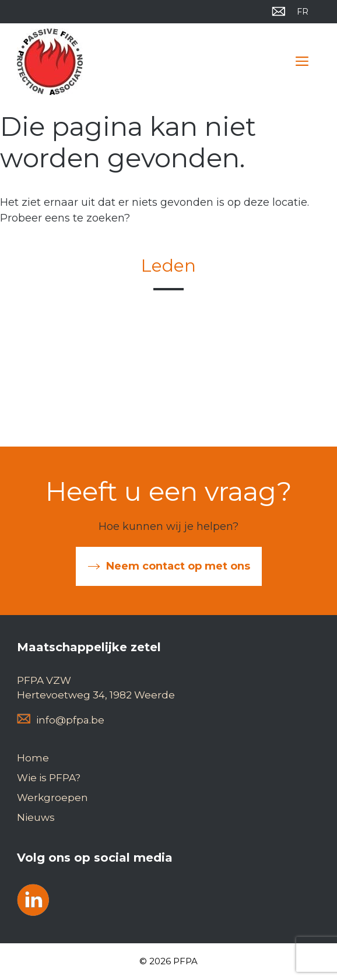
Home (33, 758)
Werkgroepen (52, 798)
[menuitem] (303, 12)
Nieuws (36, 817)
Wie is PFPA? (49, 778)
